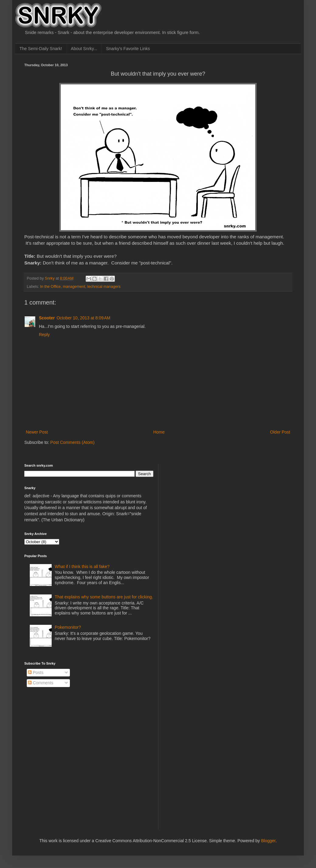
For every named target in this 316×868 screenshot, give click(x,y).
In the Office (50, 287)
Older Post (280, 432)
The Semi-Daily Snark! (41, 49)
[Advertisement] (210, 502)
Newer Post (37, 432)
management (74, 287)
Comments (41, 683)
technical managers (104, 287)
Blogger (268, 841)
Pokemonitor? (68, 627)
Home (159, 432)
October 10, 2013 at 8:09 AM (83, 318)
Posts (36, 672)
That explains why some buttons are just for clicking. (104, 597)
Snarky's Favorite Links (128, 49)
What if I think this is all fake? (82, 567)
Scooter (47, 318)
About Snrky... (84, 49)
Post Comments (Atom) (72, 442)
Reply (44, 335)
